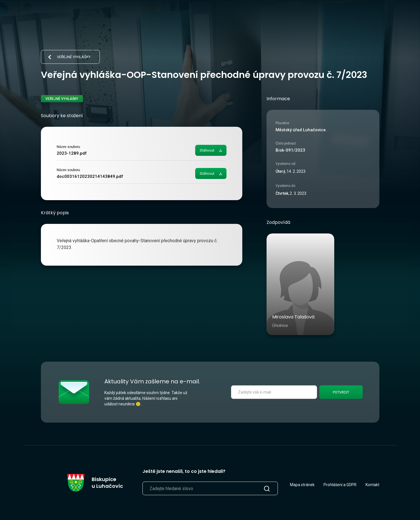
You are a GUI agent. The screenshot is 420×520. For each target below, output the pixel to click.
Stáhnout (207, 150)
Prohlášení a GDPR (340, 485)
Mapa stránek (302, 485)
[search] (360, 16)
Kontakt (372, 485)
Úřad (207, 16)
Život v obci (237, 16)
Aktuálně (180, 16)
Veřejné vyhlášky (74, 57)
